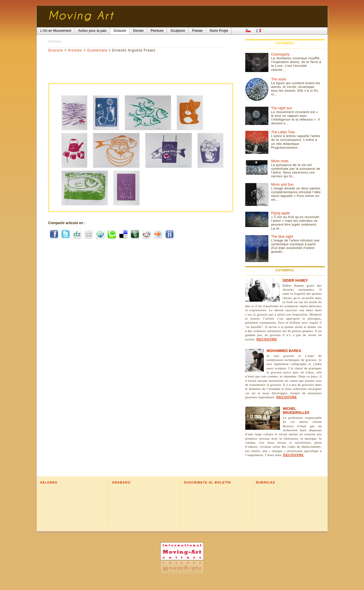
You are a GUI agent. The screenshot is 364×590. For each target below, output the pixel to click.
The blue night (282, 237)
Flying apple (281, 213)
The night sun (282, 108)
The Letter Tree (283, 132)
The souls (279, 79)
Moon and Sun (283, 185)
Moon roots (280, 161)
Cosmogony (281, 54)
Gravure (56, 50)
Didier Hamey (295, 281)
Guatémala (97, 50)
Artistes (75, 50)
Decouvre (267, 339)
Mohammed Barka (284, 351)
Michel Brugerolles (296, 411)
